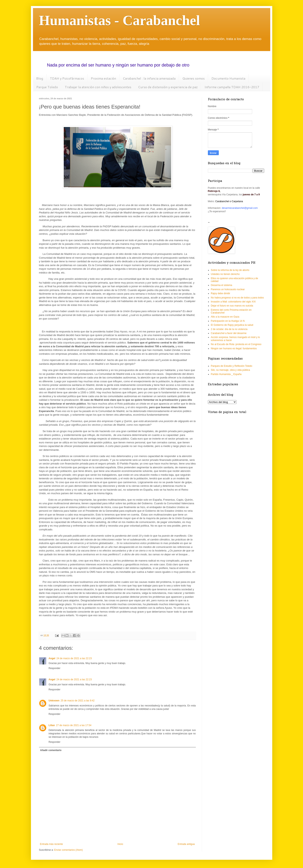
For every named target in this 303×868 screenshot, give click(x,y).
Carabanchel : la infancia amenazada (149, 78)
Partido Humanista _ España (226, 374)
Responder (55, 668)
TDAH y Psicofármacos (67, 78)
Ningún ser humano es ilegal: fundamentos (234, 348)
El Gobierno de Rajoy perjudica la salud (232, 325)
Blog (40, 78)
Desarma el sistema (222, 285)
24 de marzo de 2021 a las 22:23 (74, 658)
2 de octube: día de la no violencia (229, 329)
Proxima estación (103, 78)
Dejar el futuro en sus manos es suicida (232, 306)
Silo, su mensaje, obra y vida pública (231, 370)
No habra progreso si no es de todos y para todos (237, 298)
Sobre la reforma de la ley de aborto (230, 270)
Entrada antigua (186, 844)
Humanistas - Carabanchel (120, 20)
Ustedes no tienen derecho (225, 274)
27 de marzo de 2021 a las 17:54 (74, 725)
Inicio (120, 844)
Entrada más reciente (51, 844)
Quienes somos (194, 78)
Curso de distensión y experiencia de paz (168, 87)
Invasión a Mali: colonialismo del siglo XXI (233, 302)
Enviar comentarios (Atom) (69, 850)
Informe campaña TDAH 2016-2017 (232, 87)
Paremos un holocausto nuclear (228, 289)
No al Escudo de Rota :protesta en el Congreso (236, 344)
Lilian (52, 725)
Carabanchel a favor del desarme (229, 333)
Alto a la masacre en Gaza (225, 317)
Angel (52, 658)
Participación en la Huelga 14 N (228, 321)
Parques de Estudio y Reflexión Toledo (232, 366)
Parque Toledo (47, 87)
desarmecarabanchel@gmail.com (240, 208)
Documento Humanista (228, 78)
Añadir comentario (51, 750)
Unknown (54, 701)
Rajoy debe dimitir (221, 293)
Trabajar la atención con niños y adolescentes (98, 87)
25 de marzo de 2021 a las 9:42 (78, 701)
